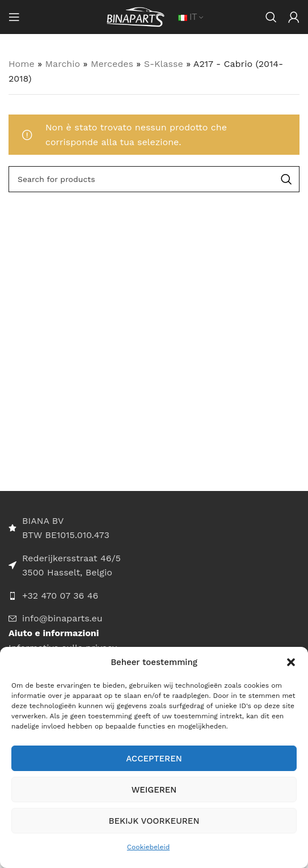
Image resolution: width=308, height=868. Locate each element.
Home (22, 64)
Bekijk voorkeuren (154, 821)
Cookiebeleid (148, 847)
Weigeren (154, 790)
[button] (291, 662)
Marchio (63, 64)
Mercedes (112, 64)
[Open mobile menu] (14, 17)
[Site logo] (136, 16)
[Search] (271, 17)
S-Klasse (164, 64)
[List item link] (154, 596)
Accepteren (154, 759)
